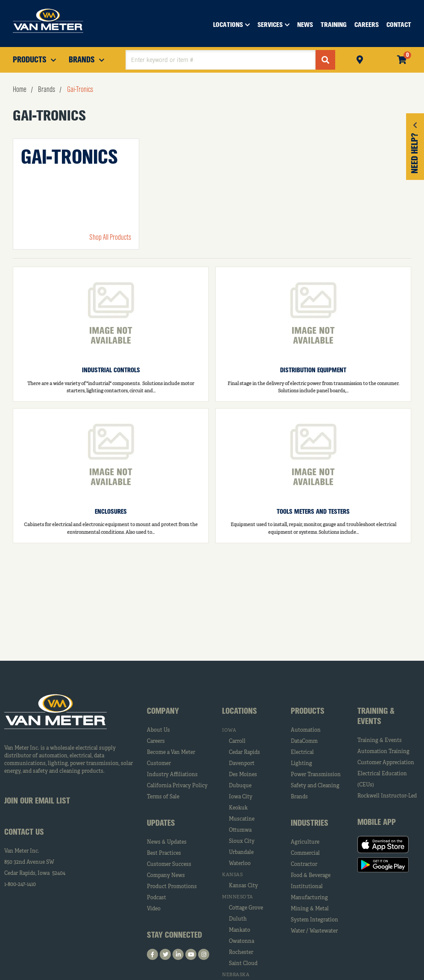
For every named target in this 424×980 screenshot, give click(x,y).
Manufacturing (309, 898)
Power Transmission (316, 775)
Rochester (241, 953)
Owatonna (241, 942)
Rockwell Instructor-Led (387, 796)
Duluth (238, 919)
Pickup (360, 59)
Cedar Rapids (244, 753)
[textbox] (221, 60)
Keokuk (238, 808)
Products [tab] (308, 712)
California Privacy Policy (177, 786)
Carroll (237, 742)
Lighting (301, 764)
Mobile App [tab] (377, 823)
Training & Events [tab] (376, 717)
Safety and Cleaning (315, 786)
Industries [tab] (310, 824)
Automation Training (383, 752)
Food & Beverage (311, 876)
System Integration (314, 920)
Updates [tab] (161, 824)
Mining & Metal (310, 909)
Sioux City (242, 842)
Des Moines (243, 775)
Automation (306, 730)
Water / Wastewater (314, 931)
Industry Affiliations (172, 775)
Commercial (305, 853)
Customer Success (169, 865)
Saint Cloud (243, 964)
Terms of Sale (163, 797)
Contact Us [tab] (24, 833)
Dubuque (240, 786)
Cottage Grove (246, 908)
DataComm (304, 742)
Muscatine (242, 819)
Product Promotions (172, 887)
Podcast (156, 898)
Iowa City (241, 797)
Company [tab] (163, 712)
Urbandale (241, 853)
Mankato (240, 930)
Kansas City (243, 886)
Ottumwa (240, 830)
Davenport (242, 764)
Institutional (307, 887)
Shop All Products (110, 238)
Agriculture (305, 842)
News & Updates (167, 842)
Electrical (302, 753)
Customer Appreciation (386, 763)
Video (154, 909)
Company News (166, 876)
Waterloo (240, 864)
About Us (158, 730)
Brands (299, 797)
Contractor (304, 865)
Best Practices (164, 853)
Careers (156, 742)
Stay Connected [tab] (174, 936)
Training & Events (380, 741)
